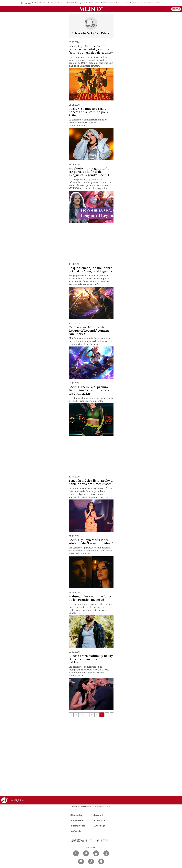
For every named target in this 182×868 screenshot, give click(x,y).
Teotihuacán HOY (70, 3)
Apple (91, 3)
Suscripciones (78, 826)
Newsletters (77, 815)
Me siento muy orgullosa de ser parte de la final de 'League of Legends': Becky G (90, 172)
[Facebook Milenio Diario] (76, 853)
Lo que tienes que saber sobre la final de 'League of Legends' (91, 269)
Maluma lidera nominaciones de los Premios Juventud (90, 598)
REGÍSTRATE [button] (176, 9)
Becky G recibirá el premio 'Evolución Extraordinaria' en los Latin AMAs (90, 390)
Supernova (157, 3)
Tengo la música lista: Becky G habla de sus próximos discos (91, 482)
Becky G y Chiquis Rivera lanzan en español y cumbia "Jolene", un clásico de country (91, 49)
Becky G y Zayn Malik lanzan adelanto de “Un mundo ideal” (91, 542)
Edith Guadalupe (39, 3)
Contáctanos (78, 820)
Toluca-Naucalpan (144, 3)
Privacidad (99, 820)
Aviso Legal (100, 826)
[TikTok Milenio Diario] (91, 861)
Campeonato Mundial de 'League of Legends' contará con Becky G (89, 330)
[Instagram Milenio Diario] (96, 853)
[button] (2, 10)
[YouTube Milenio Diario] (81, 861)
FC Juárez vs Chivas (54, 3)
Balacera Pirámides (116, 3)
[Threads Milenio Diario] (106, 853)
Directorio (99, 815)
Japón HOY (83, 3)
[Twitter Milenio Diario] (86, 853)
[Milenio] (91, 9)
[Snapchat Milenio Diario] (101, 861)
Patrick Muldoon (101, 3)
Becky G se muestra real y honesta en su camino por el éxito (89, 112)
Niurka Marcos (130, 3)
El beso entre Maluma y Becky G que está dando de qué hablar (91, 659)
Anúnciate (76, 831)
